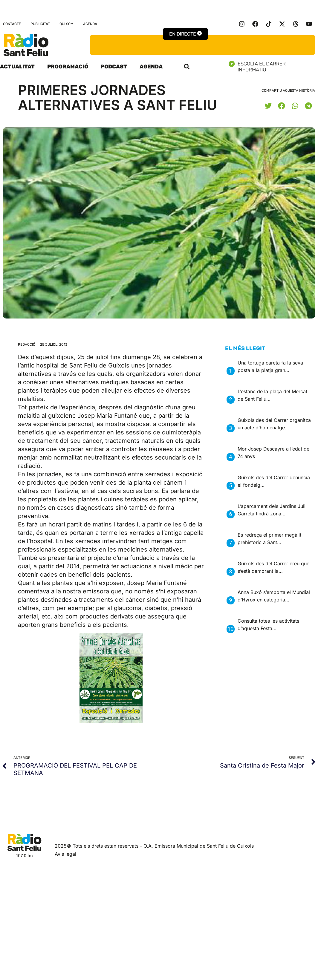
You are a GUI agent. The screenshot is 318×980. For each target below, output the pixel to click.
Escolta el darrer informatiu (273, 67)
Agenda (90, 24)
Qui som (66, 24)
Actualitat (17, 67)
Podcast (114, 67)
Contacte (12, 24)
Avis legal (65, 854)
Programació (68, 67)
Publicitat (40, 24)
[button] (187, 67)
